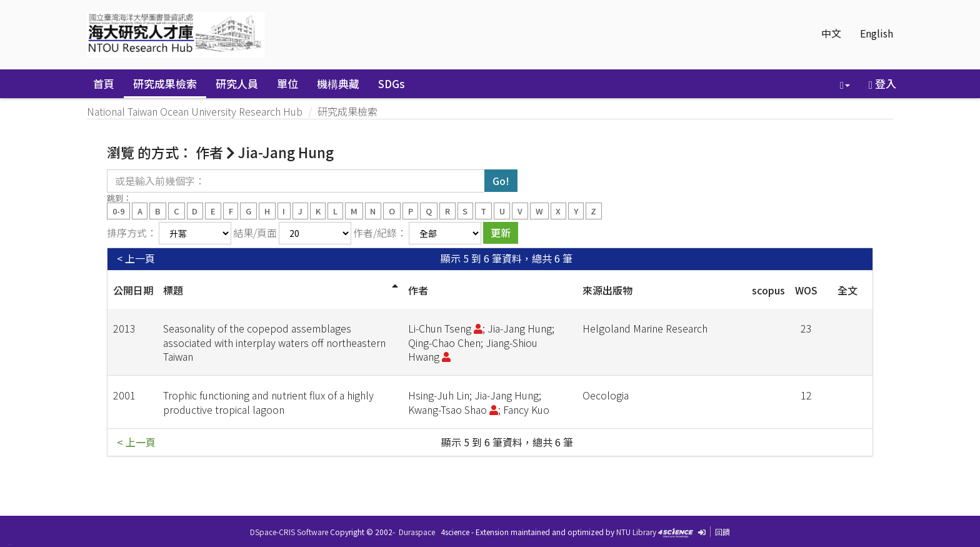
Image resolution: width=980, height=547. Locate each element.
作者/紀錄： (380, 233)
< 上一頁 (136, 258)
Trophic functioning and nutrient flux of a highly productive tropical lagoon (268, 402)
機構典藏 (338, 83)
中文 (831, 33)
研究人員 (237, 83)
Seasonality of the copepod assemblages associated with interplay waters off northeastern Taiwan (274, 343)
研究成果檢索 (165, 83)
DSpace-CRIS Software (289, 532)
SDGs (392, 83)
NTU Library (636, 532)
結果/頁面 (255, 233)
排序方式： (132, 233)
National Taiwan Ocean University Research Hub (195, 111)
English (877, 33)
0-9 (118, 210)
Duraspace (417, 532)
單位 (287, 83)
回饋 (722, 532)
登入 (882, 83)
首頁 (104, 83)
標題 (173, 290)
